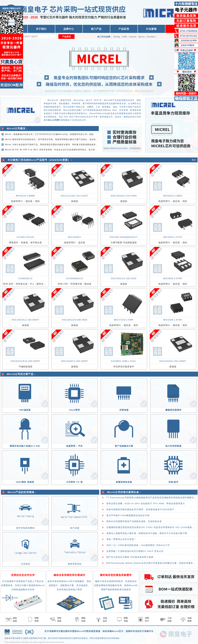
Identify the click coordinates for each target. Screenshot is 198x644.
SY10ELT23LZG (25, 237)
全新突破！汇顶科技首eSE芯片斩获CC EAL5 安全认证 (135, 551)
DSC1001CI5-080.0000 (75, 320)
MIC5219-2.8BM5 (26, 196)
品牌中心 (69, 29)
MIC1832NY (75, 237)
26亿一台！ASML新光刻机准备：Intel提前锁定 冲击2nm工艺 (138, 545)
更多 (194, 160)
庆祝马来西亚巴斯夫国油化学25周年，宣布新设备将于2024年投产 (140, 509)
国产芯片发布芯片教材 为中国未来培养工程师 (130, 557)
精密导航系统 (75, 564)
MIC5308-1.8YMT (173, 320)
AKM (125, 37)
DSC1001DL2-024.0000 (124, 196)
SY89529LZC (25, 278)
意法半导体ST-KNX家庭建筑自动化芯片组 (128, 515)
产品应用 (124, 29)
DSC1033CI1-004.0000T (75, 361)
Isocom (133, 37)
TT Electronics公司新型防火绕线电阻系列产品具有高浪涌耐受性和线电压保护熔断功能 (151, 498)
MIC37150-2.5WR (124, 320)
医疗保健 (75, 528)
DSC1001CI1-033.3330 (124, 278)
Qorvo (142, 37)
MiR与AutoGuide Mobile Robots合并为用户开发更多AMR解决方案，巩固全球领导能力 (152, 563)
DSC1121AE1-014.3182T (75, 196)
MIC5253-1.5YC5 (173, 237)
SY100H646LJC (75, 278)
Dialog (117, 37)
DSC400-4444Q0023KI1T (124, 237)
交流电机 (26, 564)
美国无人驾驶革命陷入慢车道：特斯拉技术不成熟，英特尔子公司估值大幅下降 (147, 533)
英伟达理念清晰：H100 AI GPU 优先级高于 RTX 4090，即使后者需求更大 (146, 504)
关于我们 (41, 29)
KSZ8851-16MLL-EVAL (124, 361)
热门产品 (96, 29)
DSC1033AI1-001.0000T (173, 361)
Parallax (151, 37)
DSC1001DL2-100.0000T (25, 320)
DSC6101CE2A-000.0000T (26, 361)
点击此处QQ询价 (189, 41)
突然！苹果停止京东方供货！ (121, 539)
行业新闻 (151, 29)
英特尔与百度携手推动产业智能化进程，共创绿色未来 (134, 521)
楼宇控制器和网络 (26, 528)
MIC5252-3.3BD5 (173, 196)
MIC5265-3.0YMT (173, 278)
